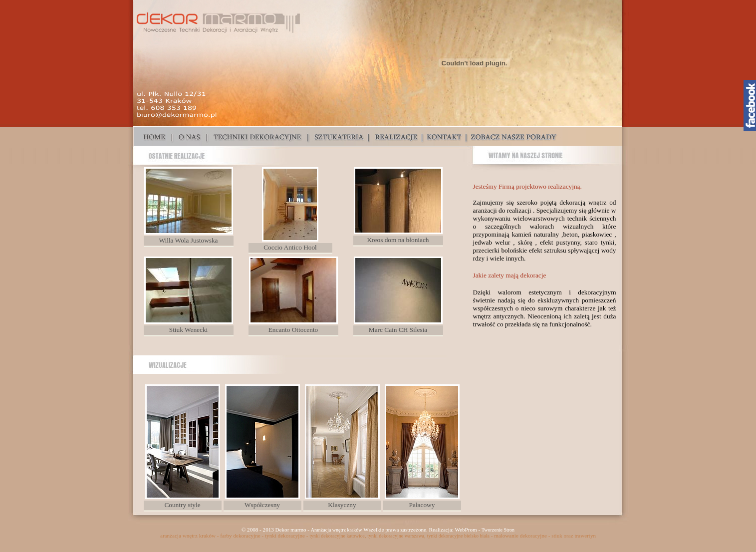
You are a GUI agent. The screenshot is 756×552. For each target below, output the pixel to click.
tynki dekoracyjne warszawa (396, 536)
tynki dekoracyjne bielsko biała (458, 536)
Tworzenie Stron (498, 530)
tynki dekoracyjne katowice (337, 536)
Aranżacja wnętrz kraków (337, 530)
